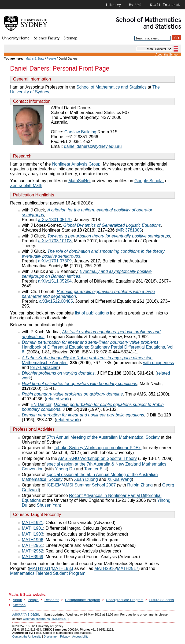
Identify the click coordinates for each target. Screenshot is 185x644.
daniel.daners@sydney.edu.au (93, 146)
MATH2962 (32, 551)
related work (58, 399)
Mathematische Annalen (45, 363)
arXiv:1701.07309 (55, 261)
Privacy (65, 636)
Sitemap (70, 38)
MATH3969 (32, 557)
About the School (167, 54)
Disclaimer (51, 636)
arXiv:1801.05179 (55, 220)
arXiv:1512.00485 (56, 301)
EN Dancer (41, 405)
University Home (16, 38)
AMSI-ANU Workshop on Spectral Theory (98, 458)
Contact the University (27, 636)
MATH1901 (32, 528)
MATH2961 (32, 545)
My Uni (135, 5)
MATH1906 (32, 540)
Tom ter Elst (95, 469)
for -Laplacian (44, 367)
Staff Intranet (165, 5)
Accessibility (80, 636)
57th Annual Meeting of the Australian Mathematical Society (103, 437)
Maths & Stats (35, 58)
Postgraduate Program (83, 600)
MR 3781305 (129, 230)
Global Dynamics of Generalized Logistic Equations (112, 225)
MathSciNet (79, 181)
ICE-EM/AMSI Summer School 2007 (81, 485)
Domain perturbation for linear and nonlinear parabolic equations (83, 415)
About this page (26, 614)
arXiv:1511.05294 (55, 281)
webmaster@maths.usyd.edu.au (45, 619)
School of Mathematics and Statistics (111, 87)
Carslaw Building (80, 132)
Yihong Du (65, 469)
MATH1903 (32, 534)
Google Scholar (149, 181)
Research (52, 600)
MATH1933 (62, 568)
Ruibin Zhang (140, 485)
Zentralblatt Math (26, 186)
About (17, 600)
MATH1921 (32, 523)
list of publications (92, 313)
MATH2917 (128, 568)
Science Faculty (47, 38)
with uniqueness (159, 363)
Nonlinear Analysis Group (76, 164)
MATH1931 (40, 568)
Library (113, 5)
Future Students (162, 600)
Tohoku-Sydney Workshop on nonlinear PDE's (97, 448)
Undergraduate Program (125, 600)
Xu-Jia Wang (120, 479)
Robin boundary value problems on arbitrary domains (72, 394)
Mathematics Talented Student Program (48, 573)
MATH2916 (105, 568)
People (51, 58)
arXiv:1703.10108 (55, 241)
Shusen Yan (48, 505)
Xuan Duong (86, 479)
